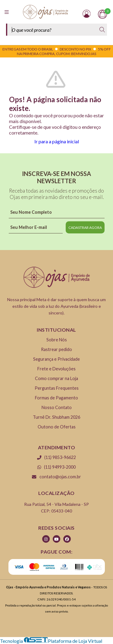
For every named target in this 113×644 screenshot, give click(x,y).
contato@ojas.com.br (56, 477)
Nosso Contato (57, 407)
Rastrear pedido (56, 349)
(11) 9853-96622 (56, 457)
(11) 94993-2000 (57, 467)
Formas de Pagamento (56, 398)
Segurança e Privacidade (56, 359)
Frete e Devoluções (56, 369)
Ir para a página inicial (57, 141)
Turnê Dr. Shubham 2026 (56, 417)
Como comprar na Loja (56, 378)
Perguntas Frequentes (57, 388)
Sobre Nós (57, 340)
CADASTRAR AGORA (85, 228)
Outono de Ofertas (57, 427)
